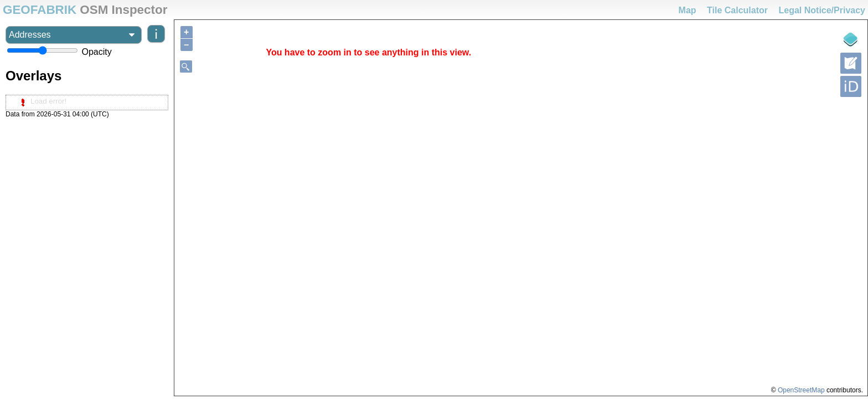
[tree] (87, 103)
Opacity (96, 52)
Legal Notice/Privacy (822, 10)
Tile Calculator (737, 10)
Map (688, 10)
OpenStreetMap (801, 390)
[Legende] (851, 39)
